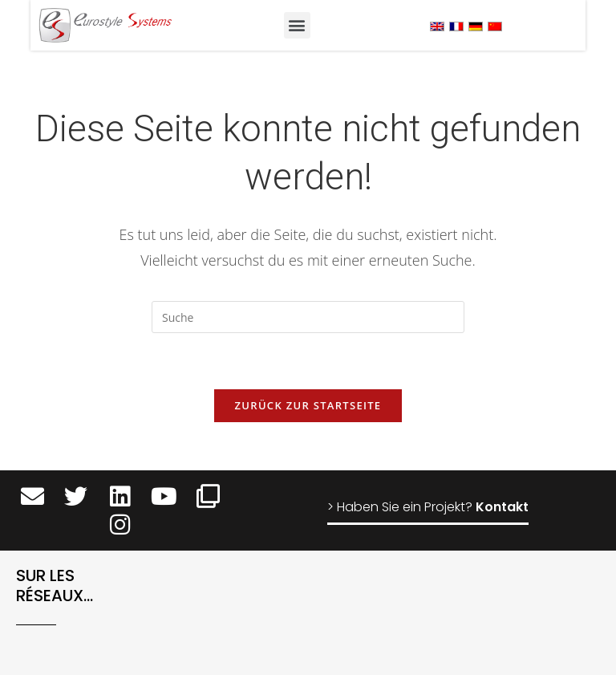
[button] (297, 25)
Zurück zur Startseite (308, 405)
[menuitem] (437, 26)
